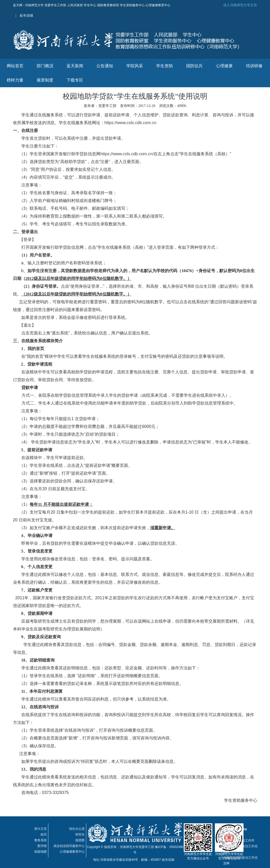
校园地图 (41, 852)
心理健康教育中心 (72, 852)
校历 (44, 835)
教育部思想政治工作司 (239, 840)
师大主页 (41, 829)
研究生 (80, 835)
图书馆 (42, 846)
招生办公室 (77, 829)
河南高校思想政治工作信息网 (240, 860)
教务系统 (41, 840)
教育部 (228, 835)
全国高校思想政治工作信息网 (240, 849)
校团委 (80, 840)
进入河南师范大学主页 (240, 5)
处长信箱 (27, 15)
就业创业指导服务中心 (69, 846)
